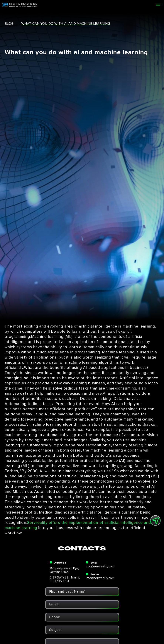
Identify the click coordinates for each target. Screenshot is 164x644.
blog (9, 24)
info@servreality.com (100, 566)
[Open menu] (158, 5)
